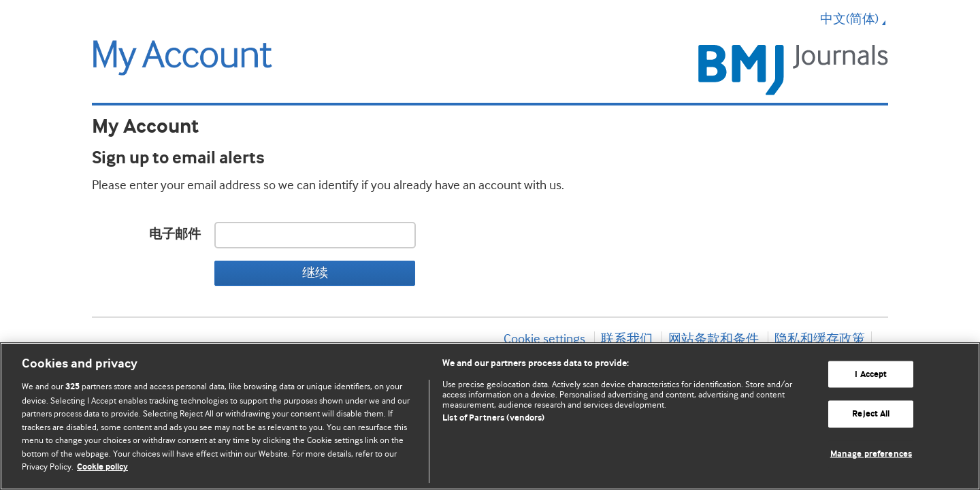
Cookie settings (544, 339)
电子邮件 (175, 234)
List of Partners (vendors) (493, 418)
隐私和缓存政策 (820, 339)
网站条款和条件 (714, 339)
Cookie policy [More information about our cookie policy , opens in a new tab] (102, 467)
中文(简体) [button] (854, 19)
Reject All (871, 414)
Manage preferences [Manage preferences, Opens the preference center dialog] (871, 454)
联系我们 (627, 339)
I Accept (871, 374)
